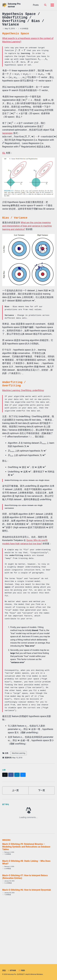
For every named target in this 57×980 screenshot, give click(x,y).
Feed (22, 970)
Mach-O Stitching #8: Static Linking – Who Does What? (26, 862)
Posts (36, 5)
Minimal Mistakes (37, 974)
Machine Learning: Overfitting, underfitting (23, 390)
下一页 (42, 790)
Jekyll (27, 974)
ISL (4, 153)
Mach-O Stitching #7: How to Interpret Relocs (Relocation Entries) (25, 877)
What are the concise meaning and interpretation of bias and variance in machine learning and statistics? (27, 226)
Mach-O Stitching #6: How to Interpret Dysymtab (27, 890)
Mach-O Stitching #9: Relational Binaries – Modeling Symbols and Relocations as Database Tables (26, 847)
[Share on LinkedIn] (17, 775)
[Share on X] (5, 775)
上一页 (15, 790)
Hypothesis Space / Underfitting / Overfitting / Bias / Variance (23, 19)
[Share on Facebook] (11, 775)
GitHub (11, 970)
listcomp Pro (14, 5)
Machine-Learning (18, 753)
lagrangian (7, 133)
